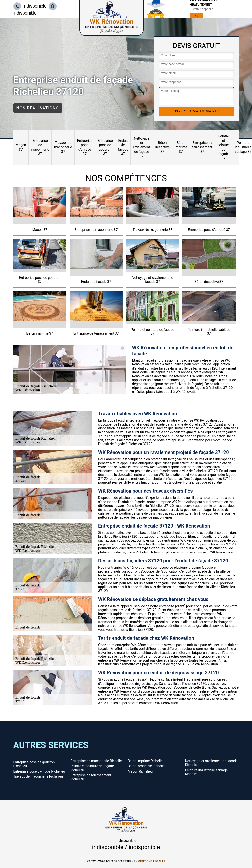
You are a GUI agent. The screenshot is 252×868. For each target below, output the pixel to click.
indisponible (30, 6)
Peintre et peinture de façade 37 (224, 147)
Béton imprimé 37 (181, 147)
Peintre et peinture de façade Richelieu (92, 768)
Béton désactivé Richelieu (147, 766)
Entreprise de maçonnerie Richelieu (97, 761)
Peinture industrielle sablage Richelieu (206, 772)
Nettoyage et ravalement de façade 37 (142, 147)
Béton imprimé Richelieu (146, 761)
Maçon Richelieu (140, 771)
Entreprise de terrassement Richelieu (91, 777)
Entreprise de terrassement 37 (202, 147)
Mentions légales (152, 861)
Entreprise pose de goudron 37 (105, 147)
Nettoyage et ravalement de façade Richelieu (211, 763)
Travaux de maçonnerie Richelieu (38, 776)
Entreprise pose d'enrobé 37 (85, 147)
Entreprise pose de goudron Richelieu (34, 764)
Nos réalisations (38, 108)
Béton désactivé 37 (163, 147)
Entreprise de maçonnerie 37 (40, 147)
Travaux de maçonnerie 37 (63, 147)
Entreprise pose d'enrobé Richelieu (39, 771)
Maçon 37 (21, 147)
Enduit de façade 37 (123, 147)
